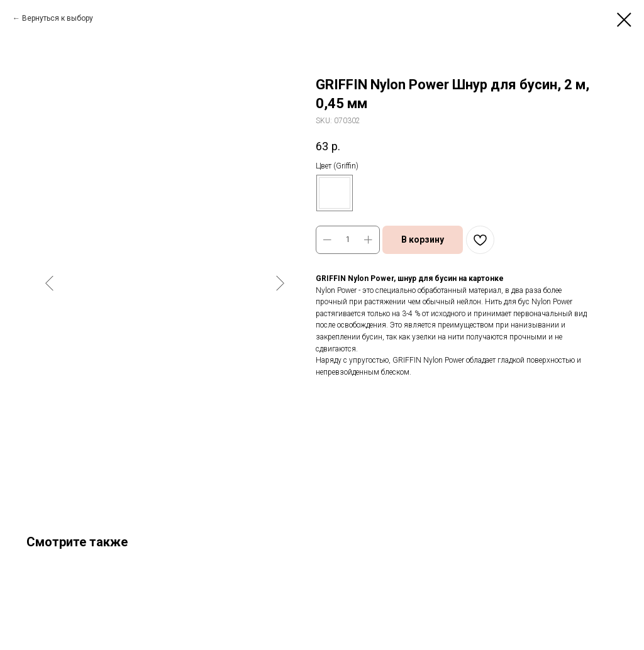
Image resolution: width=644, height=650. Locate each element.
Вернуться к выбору (58, 18)
